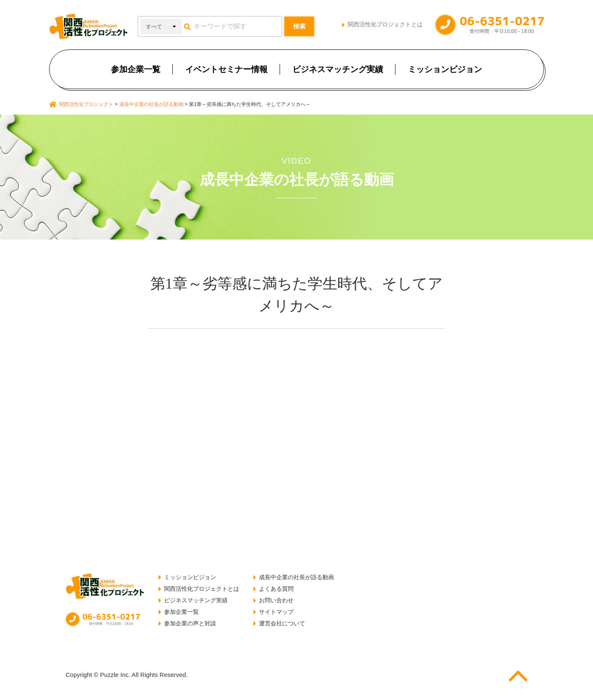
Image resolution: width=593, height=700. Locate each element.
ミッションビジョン (445, 69)
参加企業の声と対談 (190, 623)
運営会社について (282, 623)
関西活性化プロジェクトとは (385, 24)
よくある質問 (276, 589)
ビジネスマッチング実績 (338, 69)
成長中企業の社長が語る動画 (296, 577)
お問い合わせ (276, 600)
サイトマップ (276, 612)
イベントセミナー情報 (226, 69)
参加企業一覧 (136, 69)
